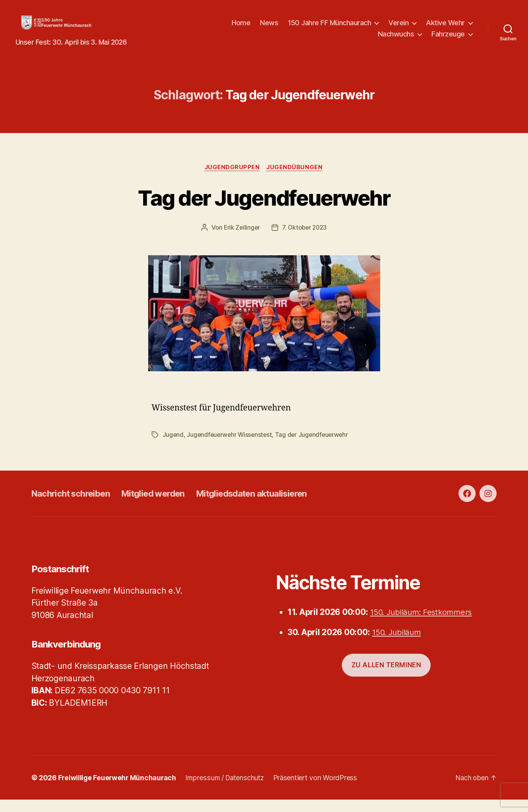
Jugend (173, 447)
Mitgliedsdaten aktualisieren (273, 505)
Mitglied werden (165, 505)
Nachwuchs (396, 40)
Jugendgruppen (232, 179)
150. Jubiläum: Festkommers (424, 624)
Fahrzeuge (448, 40)
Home (241, 29)
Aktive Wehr (445, 29)
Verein (398, 29)
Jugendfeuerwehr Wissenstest (231, 447)
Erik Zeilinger (241, 240)
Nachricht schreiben (75, 505)
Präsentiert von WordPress (319, 790)
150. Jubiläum (398, 644)
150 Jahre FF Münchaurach (329, 29)
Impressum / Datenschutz (227, 790)
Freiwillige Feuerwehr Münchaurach (118, 790)
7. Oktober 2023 (305, 240)
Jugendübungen (296, 179)
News (269, 29)
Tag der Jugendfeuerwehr (264, 209)
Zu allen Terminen (386, 677)
